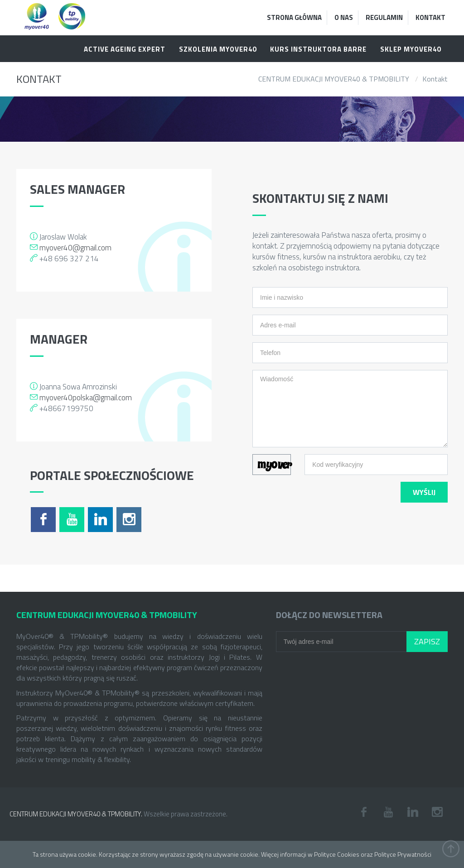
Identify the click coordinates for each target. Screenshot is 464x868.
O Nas (344, 17)
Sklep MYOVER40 (411, 49)
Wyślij (424, 492)
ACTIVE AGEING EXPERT (125, 49)
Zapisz (427, 641)
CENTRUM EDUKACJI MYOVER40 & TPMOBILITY (334, 79)
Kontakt (430, 17)
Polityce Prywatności (403, 854)
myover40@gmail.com (75, 248)
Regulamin (384, 17)
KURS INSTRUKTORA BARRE (318, 49)
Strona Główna (294, 17)
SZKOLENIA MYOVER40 (218, 49)
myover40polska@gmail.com (86, 398)
